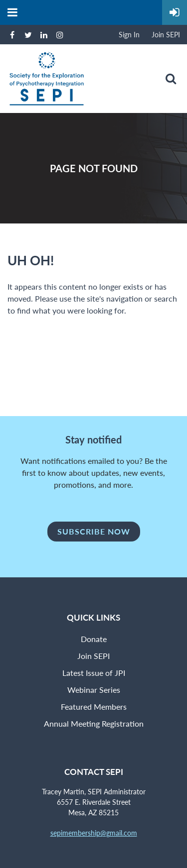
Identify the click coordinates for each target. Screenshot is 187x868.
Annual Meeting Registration (94, 723)
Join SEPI (166, 35)
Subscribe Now (94, 531)
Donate (94, 639)
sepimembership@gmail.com (94, 833)
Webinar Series (94, 690)
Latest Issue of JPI (94, 673)
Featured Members (94, 706)
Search (171, 79)
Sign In (129, 35)
